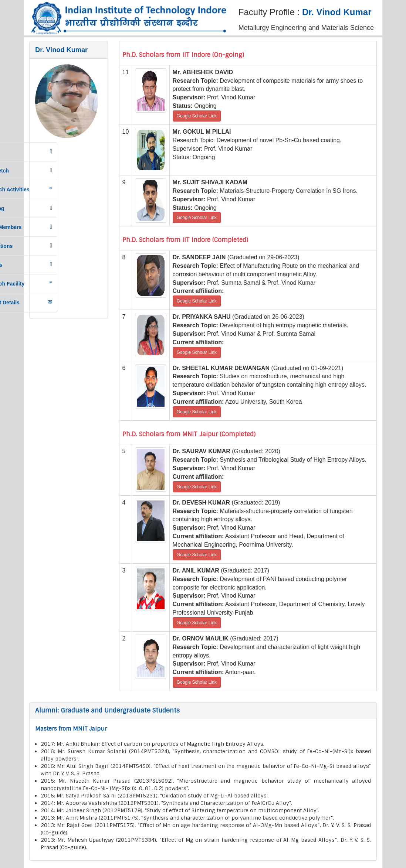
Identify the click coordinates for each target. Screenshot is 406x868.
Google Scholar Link (197, 116)
